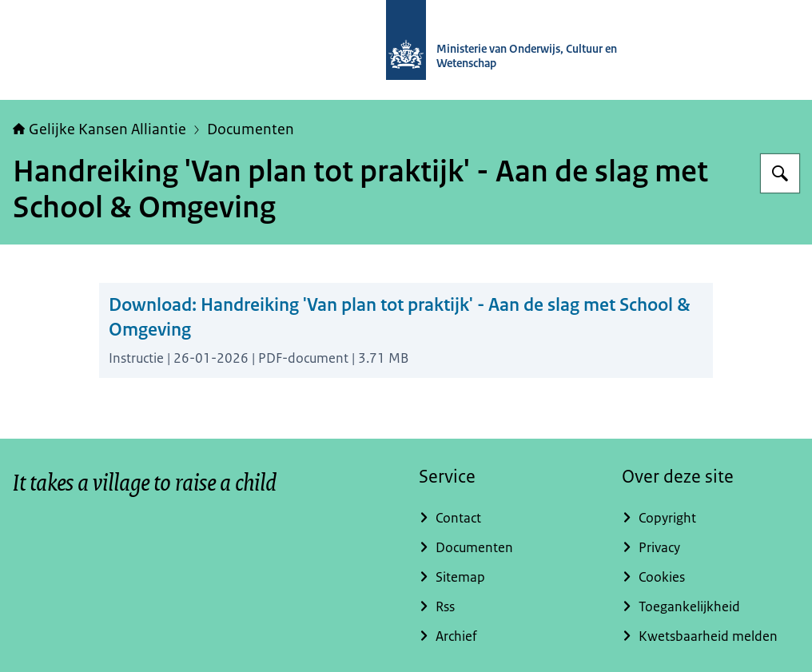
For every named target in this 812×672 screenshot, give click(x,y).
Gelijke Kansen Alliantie (100, 129)
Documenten (251, 129)
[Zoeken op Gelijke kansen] (780, 173)
